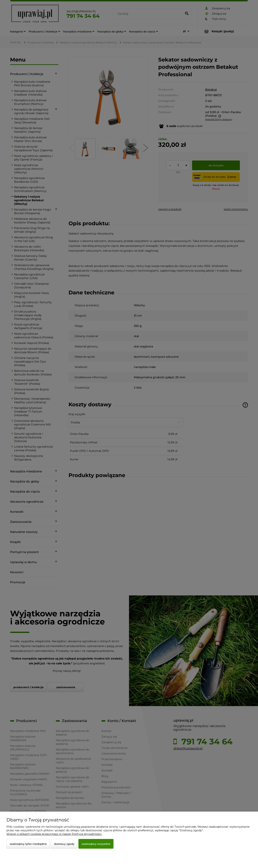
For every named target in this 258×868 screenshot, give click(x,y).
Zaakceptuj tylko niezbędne (28, 844)
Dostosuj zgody (64, 844)
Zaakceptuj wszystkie (96, 844)
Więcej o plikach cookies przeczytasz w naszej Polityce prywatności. (54, 834)
